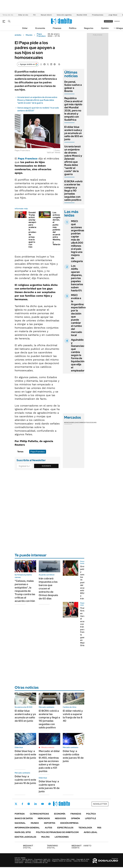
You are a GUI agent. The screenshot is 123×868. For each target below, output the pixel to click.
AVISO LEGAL (91, 832)
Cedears (93, 423)
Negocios (89, 28)
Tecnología (85, 828)
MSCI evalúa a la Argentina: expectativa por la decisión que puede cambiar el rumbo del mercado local (78, 315)
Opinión (105, 28)
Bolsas (75, 423)
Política (73, 28)
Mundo (29, 35)
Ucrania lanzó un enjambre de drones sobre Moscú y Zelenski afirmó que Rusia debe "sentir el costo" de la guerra (37, 100)
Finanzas (57, 28)
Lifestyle (91, 818)
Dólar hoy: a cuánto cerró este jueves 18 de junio (25, 780)
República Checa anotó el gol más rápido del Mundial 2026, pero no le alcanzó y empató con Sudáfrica (73, 109)
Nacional (20, 823)
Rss (99, 828)
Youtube (42, 804)
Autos (49, 828)
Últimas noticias (39, 814)
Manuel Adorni (46, 15)
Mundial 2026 (82, 15)
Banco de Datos (24, 818)
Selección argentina (64, 15)
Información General (27, 828)
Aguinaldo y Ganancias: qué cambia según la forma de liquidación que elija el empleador (78, 355)
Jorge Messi (113, 15)
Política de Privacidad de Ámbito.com (57, 832)
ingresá (117, 21)
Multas (45, 837)
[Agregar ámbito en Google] (28, 64)
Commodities (84, 423)
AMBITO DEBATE (81, 847)
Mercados (44, 818)
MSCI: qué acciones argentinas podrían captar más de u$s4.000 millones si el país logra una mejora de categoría (78, 241)
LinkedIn (36, 804)
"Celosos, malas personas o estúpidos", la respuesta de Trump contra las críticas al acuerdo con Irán (25, 591)
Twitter (16, 804)
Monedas (68, 423)
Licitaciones (62, 837)
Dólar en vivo (23, 15)
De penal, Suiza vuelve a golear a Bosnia (73, 86)
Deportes (50, 823)
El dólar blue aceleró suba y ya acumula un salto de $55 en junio (74, 133)
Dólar (25, 28)
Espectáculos (65, 828)
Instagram (29, 804)
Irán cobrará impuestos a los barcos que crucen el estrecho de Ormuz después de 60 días (48, 588)
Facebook (22, 804)
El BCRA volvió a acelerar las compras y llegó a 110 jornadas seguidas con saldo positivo (73, 191)
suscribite (108, 21)
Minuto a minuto (48, 747)
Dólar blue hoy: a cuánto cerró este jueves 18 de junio (25, 754)
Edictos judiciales (25, 837)
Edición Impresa (69, 823)
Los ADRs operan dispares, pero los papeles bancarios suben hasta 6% (77, 278)
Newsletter (100, 804)
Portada (20, 814)
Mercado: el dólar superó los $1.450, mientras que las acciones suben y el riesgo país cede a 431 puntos (49, 761)
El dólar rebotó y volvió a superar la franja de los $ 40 (73, 716)
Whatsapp (50, 804)
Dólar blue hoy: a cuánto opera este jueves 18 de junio (49, 786)
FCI (34, 15)
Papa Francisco (41, 35)
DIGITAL (29, 847)
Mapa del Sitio (23, 832)
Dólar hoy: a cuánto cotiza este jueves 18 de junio (73, 756)
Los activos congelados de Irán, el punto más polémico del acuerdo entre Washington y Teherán (58, 228)
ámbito (18, 35)
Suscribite (46, 466)
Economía (40, 28)
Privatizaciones (98, 15)
